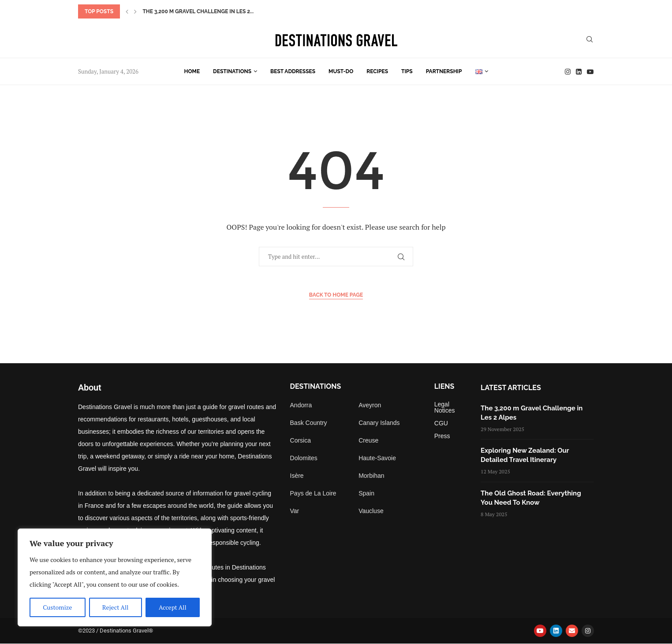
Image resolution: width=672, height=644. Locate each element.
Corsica (301, 440)
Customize (57, 607)
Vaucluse (371, 511)
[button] (127, 11)
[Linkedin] (579, 72)
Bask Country (309, 423)
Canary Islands (379, 423)
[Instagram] (568, 72)
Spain (366, 493)
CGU (441, 423)
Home (192, 71)
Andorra (301, 405)
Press (442, 436)
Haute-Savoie (377, 458)
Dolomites (304, 458)
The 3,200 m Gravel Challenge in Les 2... (198, 11)
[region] (115, 577)
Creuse (368, 440)
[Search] (590, 40)
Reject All (116, 607)
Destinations (232, 71)
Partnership (444, 71)
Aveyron (370, 405)
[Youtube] (590, 72)
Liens (444, 387)
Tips (407, 71)
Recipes (377, 71)
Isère (297, 476)
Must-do (341, 71)
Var (295, 511)
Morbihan (371, 476)
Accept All (173, 607)
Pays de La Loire (313, 493)
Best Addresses (293, 71)
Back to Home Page (336, 295)
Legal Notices (445, 407)
